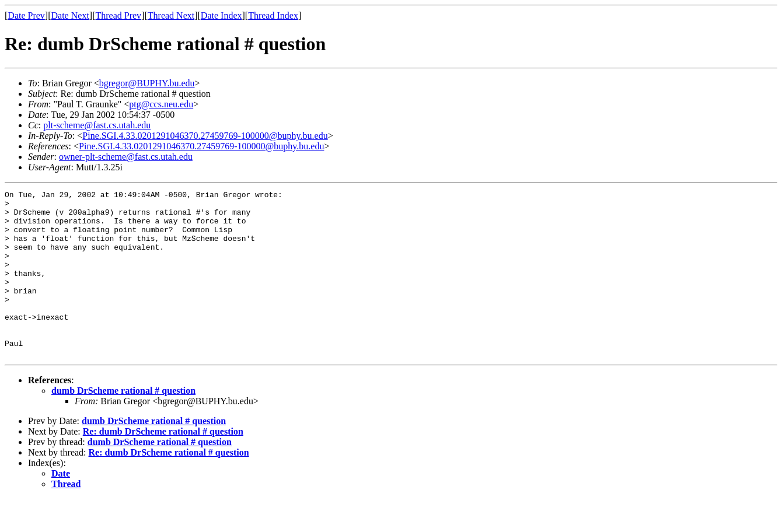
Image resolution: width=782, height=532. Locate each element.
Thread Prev (118, 15)
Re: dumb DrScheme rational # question (163, 465)
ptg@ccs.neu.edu (161, 104)
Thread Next (171, 15)
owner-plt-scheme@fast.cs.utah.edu (126, 157)
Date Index (221, 15)
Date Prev (26, 15)
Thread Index (273, 15)
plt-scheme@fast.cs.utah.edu (97, 125)
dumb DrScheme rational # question (123, 424)
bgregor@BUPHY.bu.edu (147, 83)
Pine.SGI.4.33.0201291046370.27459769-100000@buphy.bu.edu (205, 136)
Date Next (70, 15)
